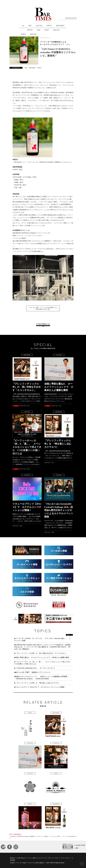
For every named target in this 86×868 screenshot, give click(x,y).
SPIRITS (49, 26)
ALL (23, 26)
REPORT (30, 30)
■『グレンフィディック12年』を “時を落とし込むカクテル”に (37, 683)
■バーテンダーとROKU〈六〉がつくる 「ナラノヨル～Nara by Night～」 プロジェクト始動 (42, 639)
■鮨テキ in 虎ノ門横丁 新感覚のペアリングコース (32, 672)
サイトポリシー (67, 858)
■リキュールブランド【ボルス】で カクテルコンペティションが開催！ (40, 687)
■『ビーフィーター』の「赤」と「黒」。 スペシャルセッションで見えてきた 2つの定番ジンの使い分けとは (43, 663)
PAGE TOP (82, 864)
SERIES (23, 34)
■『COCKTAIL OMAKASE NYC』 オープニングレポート (35, 668)
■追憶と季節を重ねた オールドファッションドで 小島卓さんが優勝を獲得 (42, 657)
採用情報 (12, 860)
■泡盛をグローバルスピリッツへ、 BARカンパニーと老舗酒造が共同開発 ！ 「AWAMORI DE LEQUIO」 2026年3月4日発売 (43, 678)
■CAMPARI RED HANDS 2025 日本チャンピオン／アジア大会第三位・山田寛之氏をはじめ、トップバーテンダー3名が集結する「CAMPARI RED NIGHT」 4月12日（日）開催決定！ (43, 647)
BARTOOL (56, 30)
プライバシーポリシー (54, 858)
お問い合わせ (21, 858)
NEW (39, 30)
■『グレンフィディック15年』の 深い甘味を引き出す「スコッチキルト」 (41, 653)
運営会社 (12, 858)
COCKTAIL (39, 26)
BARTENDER (60, 26)
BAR (30, 26)
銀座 (77, 848)
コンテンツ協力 (31, 858)
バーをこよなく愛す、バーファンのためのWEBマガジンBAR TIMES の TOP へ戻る (43, 308)
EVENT (47, 30)
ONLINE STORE (80, 845)
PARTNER (33, 34)
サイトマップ (42, 858)
